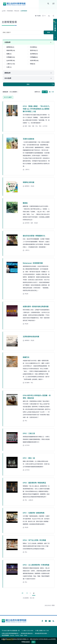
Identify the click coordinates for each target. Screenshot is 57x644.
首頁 (4, 11)
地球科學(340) (34, 61)
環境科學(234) (11, 50)
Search (48, 4)
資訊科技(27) (34, 50)
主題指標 (7, 42)
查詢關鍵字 (22, 30)
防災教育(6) (34, 47)
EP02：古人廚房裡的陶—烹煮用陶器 (36, 565)
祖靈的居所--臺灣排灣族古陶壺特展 (36, 307)
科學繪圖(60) (34, 57)
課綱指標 (7, 73)
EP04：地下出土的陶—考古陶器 (34, 540)
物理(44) (33, 64)
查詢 (49, 32)
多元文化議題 (8, 97)
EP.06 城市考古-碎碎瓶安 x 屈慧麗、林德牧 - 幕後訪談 (37, 397)
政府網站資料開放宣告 (27, 633)
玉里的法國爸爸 (28, 139)
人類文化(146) (11, 64)
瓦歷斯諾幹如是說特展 (31, 337)
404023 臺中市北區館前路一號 (11, 631)
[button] (43, 16)
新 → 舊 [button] (45, 92)
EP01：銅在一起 (29, 458)
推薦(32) (9, 54)
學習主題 (17, 11)
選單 (53, 4)
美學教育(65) (10, 47)
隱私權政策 (27, 642)
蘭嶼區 (25, 203)
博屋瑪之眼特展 (28, 182)
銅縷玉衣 (26, 357)
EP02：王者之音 (29, 433)
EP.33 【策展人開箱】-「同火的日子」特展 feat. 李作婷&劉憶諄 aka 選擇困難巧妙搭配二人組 (37, 109)
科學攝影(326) (11, 57)
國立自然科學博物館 (14, 4)
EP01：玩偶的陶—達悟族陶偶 (34, 513)
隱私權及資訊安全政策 (41, 633)
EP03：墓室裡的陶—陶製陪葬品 (34, 483)
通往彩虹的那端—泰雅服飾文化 (34, 236)
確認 (33, 642)
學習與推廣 (10, 11)
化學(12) (9, 67)
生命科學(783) (11, 61)
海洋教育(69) (34, 54)
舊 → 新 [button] (51, 92)
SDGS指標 (8, 78)
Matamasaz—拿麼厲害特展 (33, 263)
